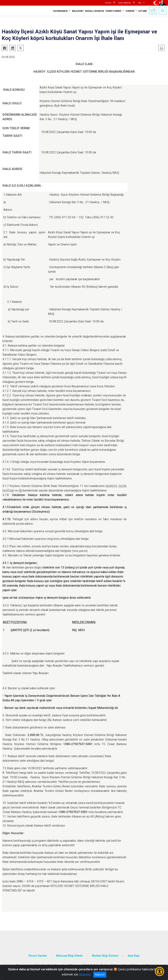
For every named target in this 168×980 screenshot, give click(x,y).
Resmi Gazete (38, 956)
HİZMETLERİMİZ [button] (114, 11)
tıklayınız (85, 974)
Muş (140, 3)
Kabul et (100, 975)
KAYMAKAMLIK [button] (61, 11)
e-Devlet (108, 3)
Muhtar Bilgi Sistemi (105, 956)
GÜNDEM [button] (130, 11)
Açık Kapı (134, 956)
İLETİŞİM (143, 11)
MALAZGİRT (78, 11)
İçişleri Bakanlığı (125, 3)
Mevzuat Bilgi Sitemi (69, 956)
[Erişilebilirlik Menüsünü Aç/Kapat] (160, 972)
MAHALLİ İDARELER (95, 11)
